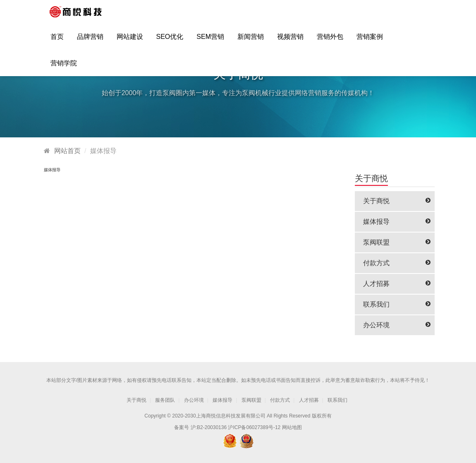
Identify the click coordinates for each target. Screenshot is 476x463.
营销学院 (64, 66)
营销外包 (330, 40)
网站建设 (130, 40)
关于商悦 (397, 201)
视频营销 (290, 40)
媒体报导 (397, 222)
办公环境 (397, 325)
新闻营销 (251, 40)
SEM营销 (210, 40)
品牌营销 (90, 40)
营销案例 (370, 40)
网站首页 (67, 151)
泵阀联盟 (397, 242)
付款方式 (397, 263)
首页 (57, 40)
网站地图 (292, 427)
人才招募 (397, 284)
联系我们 (397, 304)
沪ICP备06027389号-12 (254, 427)
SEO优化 (170, 40)
